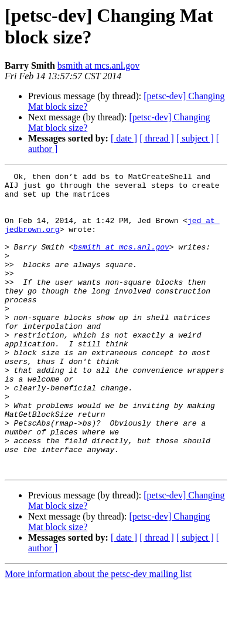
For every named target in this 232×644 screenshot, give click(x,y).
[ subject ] (195, 138)
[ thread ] (157, 138)
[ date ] (124, 138)
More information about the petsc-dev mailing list (98, 634)
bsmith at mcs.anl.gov (98, 65)
